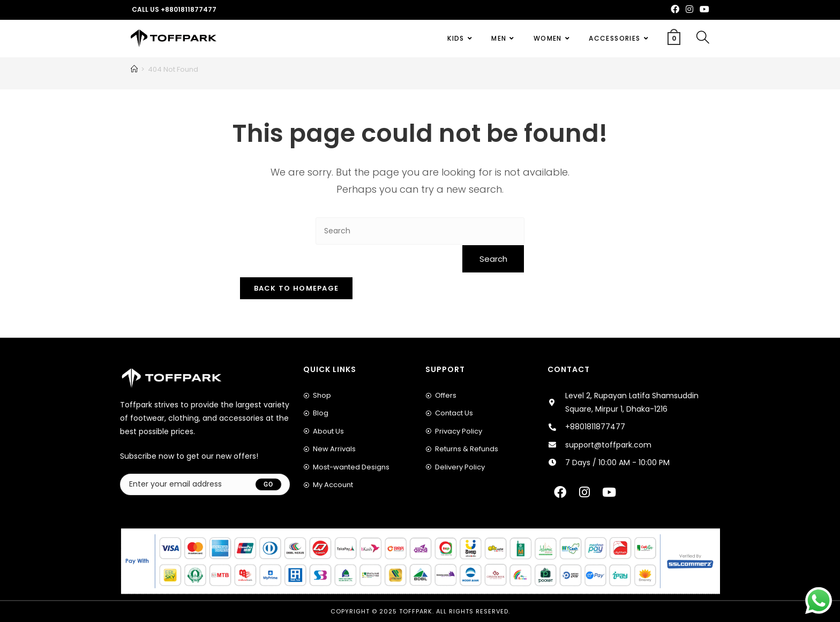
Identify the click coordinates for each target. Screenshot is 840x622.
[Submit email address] (268, 484)
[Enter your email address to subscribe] (205, 484)
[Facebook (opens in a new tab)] (675, 10)
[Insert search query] (420, 231)
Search (493, 259)
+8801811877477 (189, 9)
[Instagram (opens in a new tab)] (689, 10)
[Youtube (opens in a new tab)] (703, 10)
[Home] (134, 69)
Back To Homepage (297, 288)
